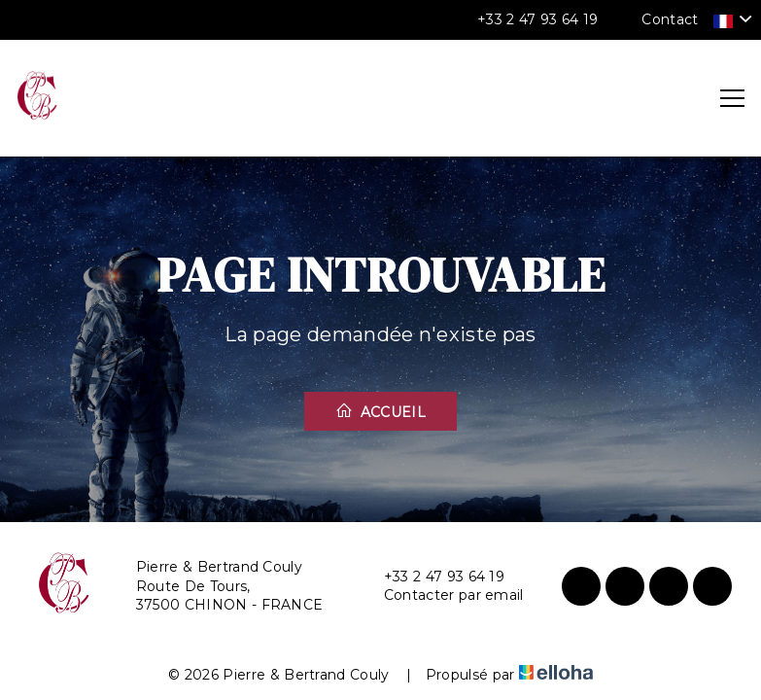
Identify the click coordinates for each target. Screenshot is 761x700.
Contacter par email (443, 595)
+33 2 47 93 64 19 (433, 577)
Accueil (380, 411)
